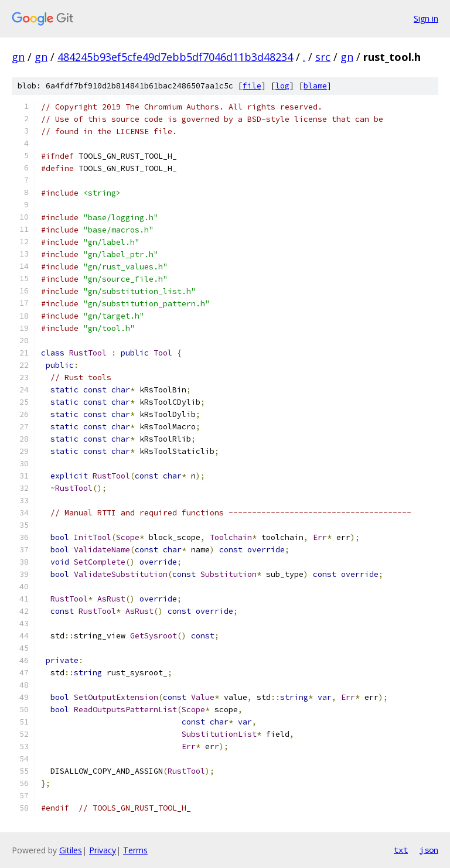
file (252, 86)
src (323, 57)
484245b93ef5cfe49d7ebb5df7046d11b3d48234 (175, 57)
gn (18, 57)
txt (401, 850)
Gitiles (71, 850)
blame (315, 86)
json (429, 850)
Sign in (426, 18)
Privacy (103, 850)
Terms (135, 850)
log (282, 86)
